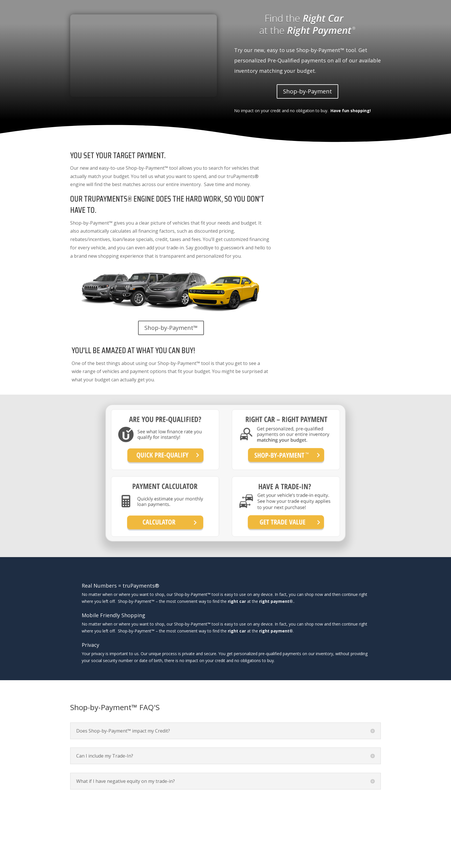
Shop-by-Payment (307, 91)
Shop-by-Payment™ (171, 328)
